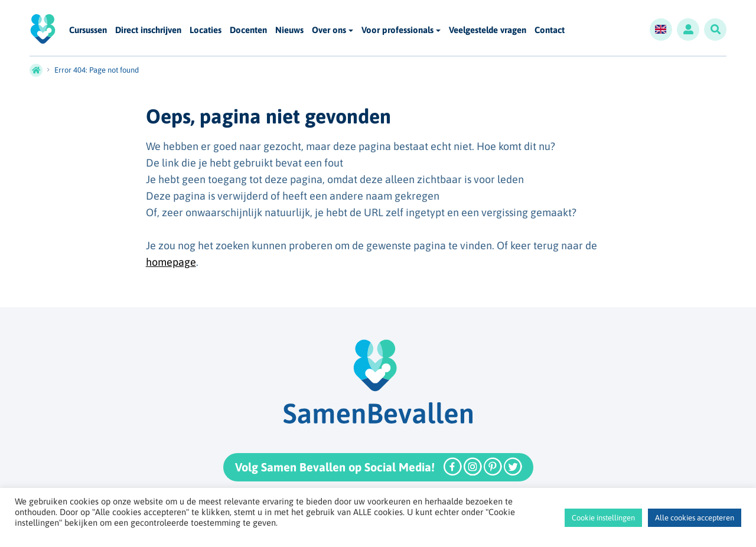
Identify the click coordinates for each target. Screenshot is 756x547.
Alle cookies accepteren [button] (695, 518)
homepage (171, 262)
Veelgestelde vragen (488, 30)
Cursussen (88, 30)
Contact (550, 30)
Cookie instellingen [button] (603, 518)
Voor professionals (397, 30)
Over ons (329, 30)
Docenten (248, 30)
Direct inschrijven (148, 30)
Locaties (206, 30)
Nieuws (289, 30)
